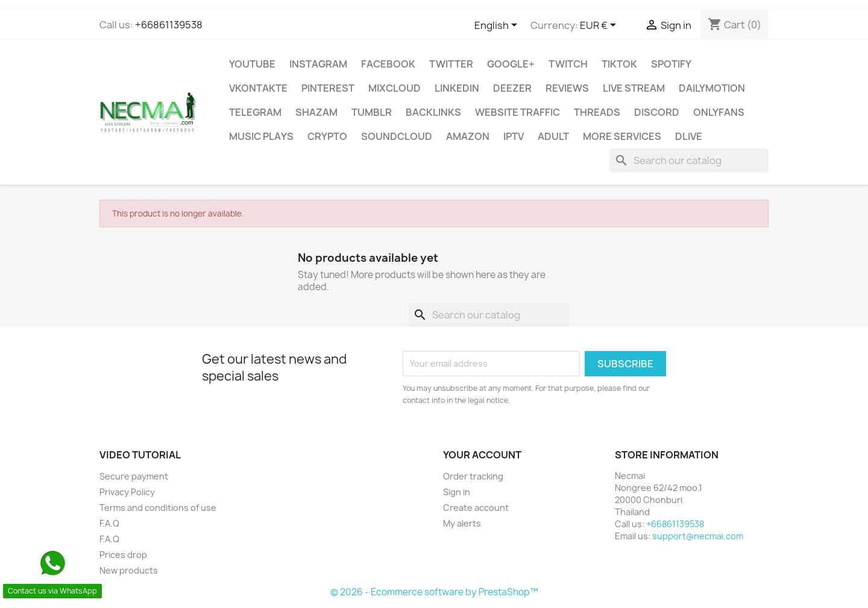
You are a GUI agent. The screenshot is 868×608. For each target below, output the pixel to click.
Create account (476, 508)
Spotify (671, 64)
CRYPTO (327, 136)
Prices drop (123, 555)
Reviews (567, 88)
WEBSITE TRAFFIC (517, 112)
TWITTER (451, 64)
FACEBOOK (388, 64)
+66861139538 (169, 25)
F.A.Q (109, 523)
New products (129, 570)
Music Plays (261, 136)
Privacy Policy (127, 492)
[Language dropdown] (498, 26)
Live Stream (634, 88)
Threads (597, 112)
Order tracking (473, 476)
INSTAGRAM (318, 64)
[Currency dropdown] (600, 26)
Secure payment (134, 476)
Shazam (316, 112)
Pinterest (328, 88)
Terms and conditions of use (158, 508)
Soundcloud (397, 136)
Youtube (252, 64)
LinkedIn (457, 88)
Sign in (457, 492)
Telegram (255, 112)
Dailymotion (712, 88)
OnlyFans (719, 112)
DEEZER (512, 88)
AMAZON (468, 136)
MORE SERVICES (622, 136)
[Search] (689, 160)
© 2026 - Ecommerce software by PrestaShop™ (434, 592)
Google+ (511, 64)
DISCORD (657, 112)
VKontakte (258, 88)
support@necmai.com (698, 536)
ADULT (553, 136)
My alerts (462, 523)
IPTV (514, 136)
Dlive (689, 136)
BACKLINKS (433, 112)
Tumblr (372, 112)
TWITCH (568, 64)
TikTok (619, 64)
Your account (482, 455)
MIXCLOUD (395, 88)
